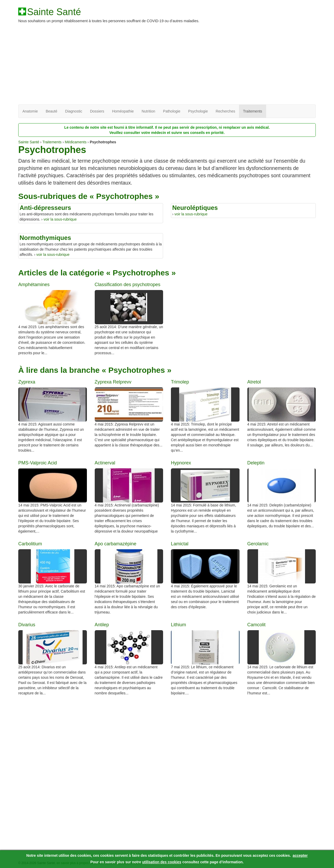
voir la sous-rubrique (60, 219)
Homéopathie (123, 111)
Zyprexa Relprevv (113, 382)
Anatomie (30, 111)
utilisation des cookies (162, 862)
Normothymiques (45, 238)
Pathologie (172, 111)
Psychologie (198, 111)
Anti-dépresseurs (45, 208)
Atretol (254, 382)
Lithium (178, 625)
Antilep (102, 625)
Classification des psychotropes (128, 285)
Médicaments (76, 142)
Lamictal (180, 544)
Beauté (51, 111)
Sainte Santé (54, 12)
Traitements (252, 111)
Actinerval (105, 463)
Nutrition (148, 111)
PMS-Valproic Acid (38, 463)
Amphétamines (34, 285)
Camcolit (257, 625)
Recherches (225, 111)
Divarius (27, 625)
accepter (300, 855)
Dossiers (97, 111)
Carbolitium (30, 544)
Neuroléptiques (195, 208)
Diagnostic (74, 111)
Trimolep (180, 382)
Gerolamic (258, 544)
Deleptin (256, 463)
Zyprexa (27, 382)
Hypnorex (181, 463)
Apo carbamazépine (116, 544)
